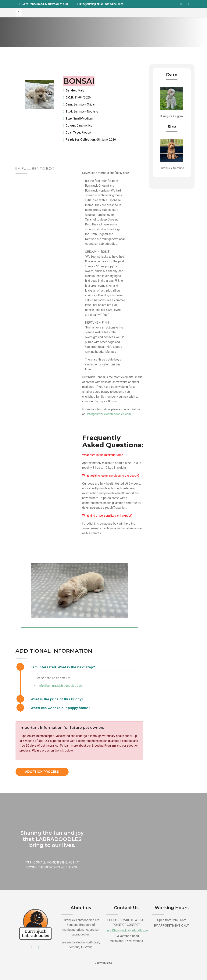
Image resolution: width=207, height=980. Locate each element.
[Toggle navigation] (19, 13)
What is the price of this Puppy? (57, 699)
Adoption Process (42, 772)
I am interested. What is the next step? (63, 667)
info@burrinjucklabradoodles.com (101, 4)
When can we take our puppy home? (60, 708)
